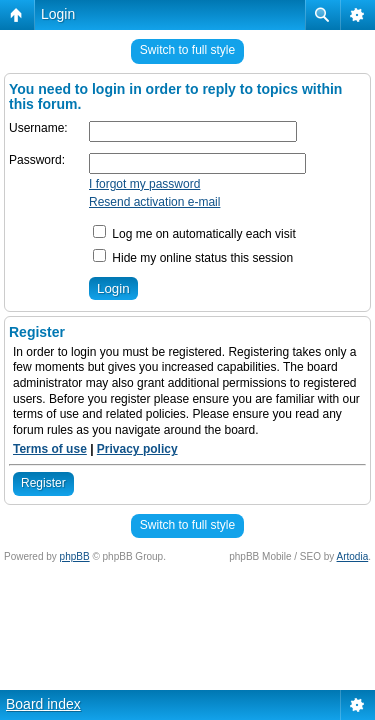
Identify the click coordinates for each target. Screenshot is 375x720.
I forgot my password (144, 184)
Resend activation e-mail (154, 202)
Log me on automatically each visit (194, 234)
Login (58, 14)
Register (43, 483)
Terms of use (50, 449)
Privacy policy (137, 449)
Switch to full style (187, 50)
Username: (38, 128)
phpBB (75, 556)
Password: (37, 160)
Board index (43, 704)
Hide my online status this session (193, 258)
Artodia (353, 556)
